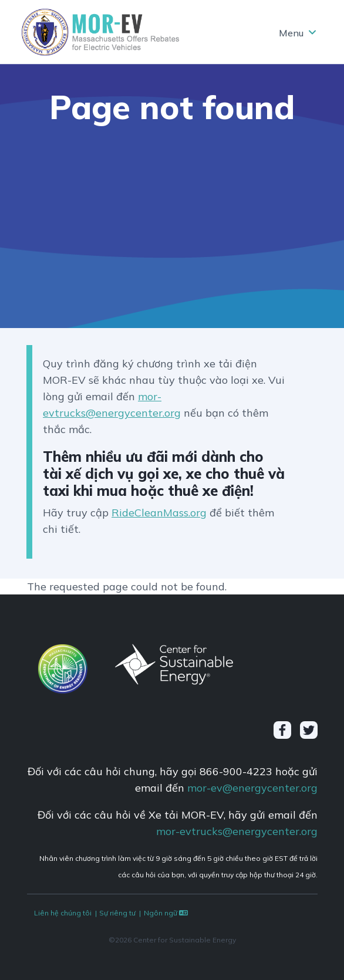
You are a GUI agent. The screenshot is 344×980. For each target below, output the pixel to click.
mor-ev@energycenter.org (252, 788)
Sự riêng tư (117, 913)
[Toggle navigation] (296, 32)
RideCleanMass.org (159, 513)
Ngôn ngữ (167, 913)
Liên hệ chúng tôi (63, 913)
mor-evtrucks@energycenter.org (237, 831)
